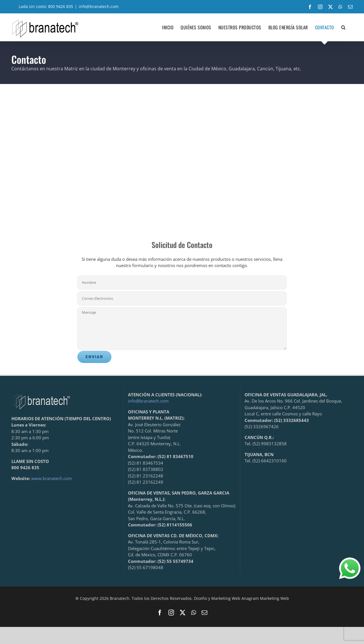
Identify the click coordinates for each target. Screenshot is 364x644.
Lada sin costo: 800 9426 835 (42, 6)
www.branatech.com (52, 478)
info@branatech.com (99, 6)
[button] (344, 27)
